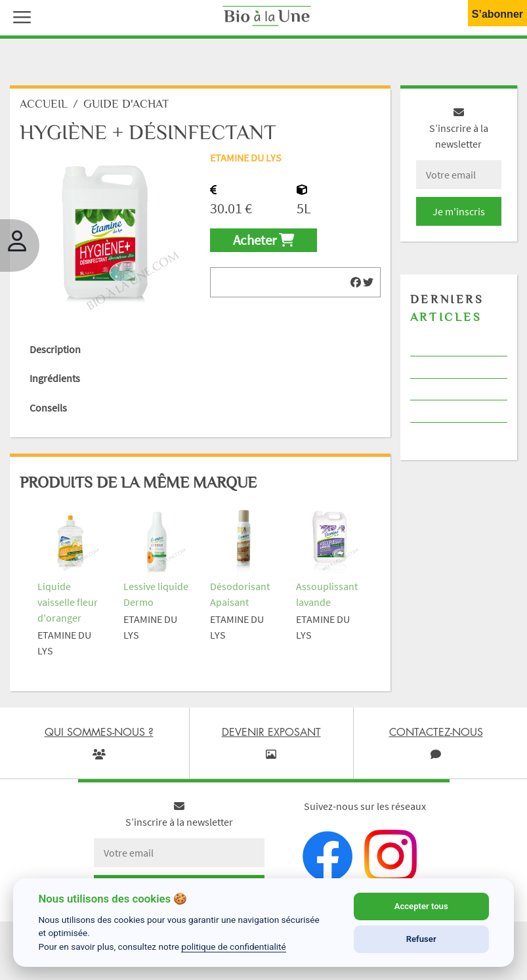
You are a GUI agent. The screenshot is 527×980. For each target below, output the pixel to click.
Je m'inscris (459, 211)
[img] (356, 282)
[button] (19, 16)
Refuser (421, 939)
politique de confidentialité (234, 947)
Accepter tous (421, 906)
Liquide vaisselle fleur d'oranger (68, 602)
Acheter (263, 240)
